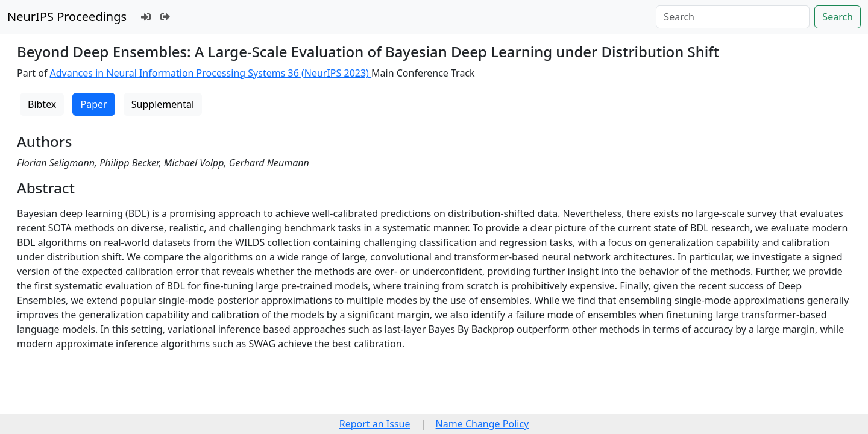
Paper (93, 104)
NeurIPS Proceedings (67, 17)
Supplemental (163, 104)
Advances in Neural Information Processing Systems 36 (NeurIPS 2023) (211, 73)
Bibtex (42, 104)
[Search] (733, 17)
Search (838, 17)
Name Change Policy (483, 424)
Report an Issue (375, 424)
